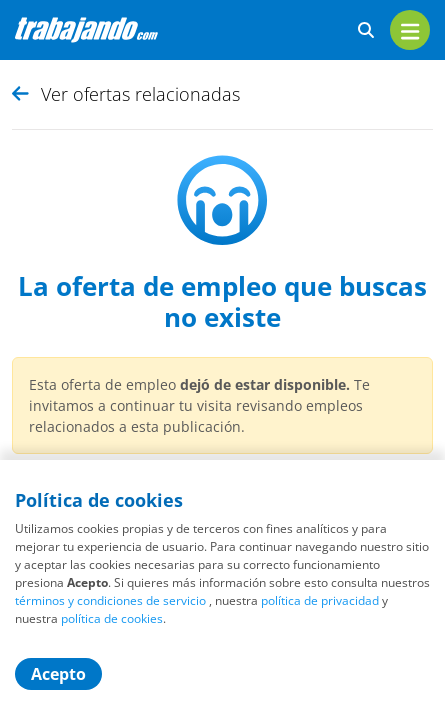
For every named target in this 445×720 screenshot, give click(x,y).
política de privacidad (320, 600)
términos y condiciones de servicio (110, 600)
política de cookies (112, 618)
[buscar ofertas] (366, 30)
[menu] (410, 30)
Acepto (58, 674)
